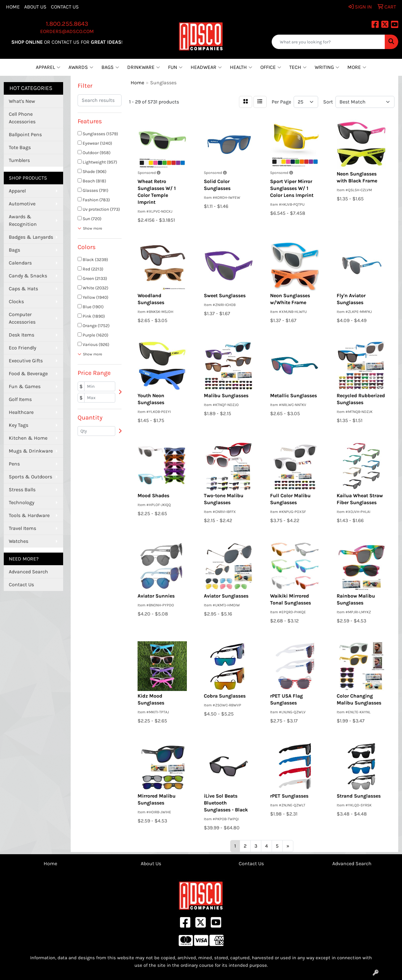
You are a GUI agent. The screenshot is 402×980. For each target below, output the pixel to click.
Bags (110, 67)
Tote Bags (20, 147)
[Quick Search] (328, 42)
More (357, 67)
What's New (22, 101)
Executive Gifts (26, 361)
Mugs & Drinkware (31, 451)
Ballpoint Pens (25, 134)
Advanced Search (28, 572)
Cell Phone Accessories (22, 118)
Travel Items (22, 528)
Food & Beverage (28, 373)
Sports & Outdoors (30, 477)
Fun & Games (25, 386)
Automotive (22, 204)
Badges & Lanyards (31, 237)
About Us (35, 7)
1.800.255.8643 (67, 24)
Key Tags (19, 425)
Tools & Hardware (29, 515)
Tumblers (19, 160)
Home (13, 7)
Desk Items (22, 335)
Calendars (20, 263)
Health (241, 67)
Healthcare (21, 412)
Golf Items (20, 399)
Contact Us (65, 7)
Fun (175, 67)
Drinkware (144, 67)
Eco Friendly (22, 348)
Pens (14, 464)
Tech (298, 67)
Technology (22, 502)
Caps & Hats (23, 289)
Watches (19, 541)
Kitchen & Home (28, 438)
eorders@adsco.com (67, 31)
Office (271, 67)
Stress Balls (22, 490)
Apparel (48, 67)
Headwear (206, 67)
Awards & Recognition (23, 220)
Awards (81, 67)
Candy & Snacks (28, 276)
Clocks (16, 301)
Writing (327, 67)
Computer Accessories (22, 318)
